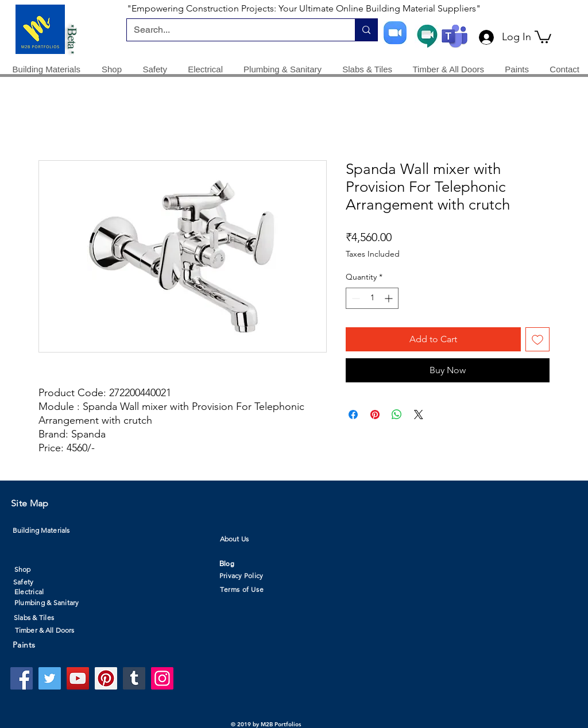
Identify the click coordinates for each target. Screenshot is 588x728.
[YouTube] (78, 678)
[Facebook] (22, 678)
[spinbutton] (372, 298)
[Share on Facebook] (353, 415)
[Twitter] (50, 678)
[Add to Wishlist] (537, 339)
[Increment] (390, 298)
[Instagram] (162, 678)
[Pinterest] (106, 678)
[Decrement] (355, 298)
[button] (543, 36)
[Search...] (232, 30)
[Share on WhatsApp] (397, 415)
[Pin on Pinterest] (375, 415)
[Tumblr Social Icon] (134, 678)
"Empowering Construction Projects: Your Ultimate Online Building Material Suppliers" (304, 8)
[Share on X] (419, 415)
